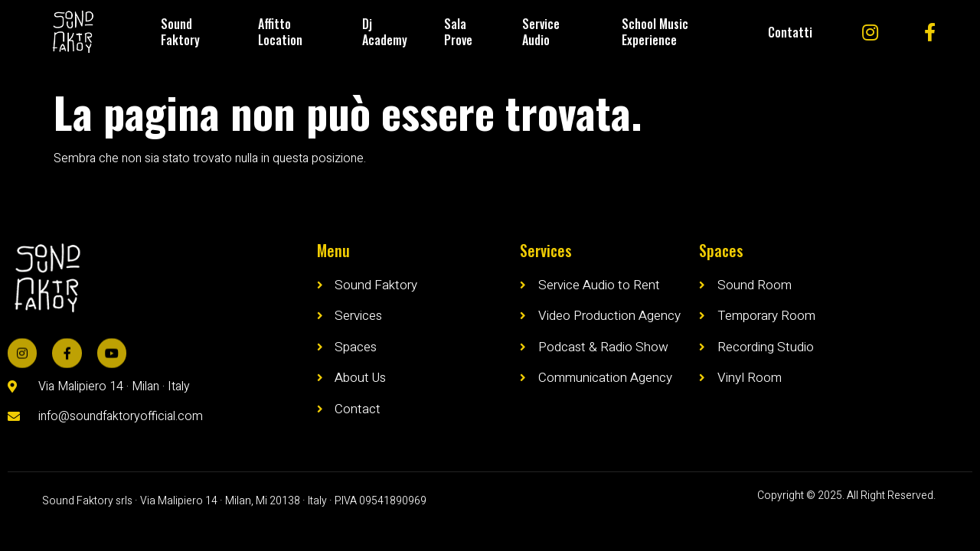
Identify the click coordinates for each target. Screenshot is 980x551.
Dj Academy (385, 32)
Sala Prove (458, 32)
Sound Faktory (180, 32)
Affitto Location (280, 32)
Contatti (790, 32)
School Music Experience (655, 32)
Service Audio (541, 32)
